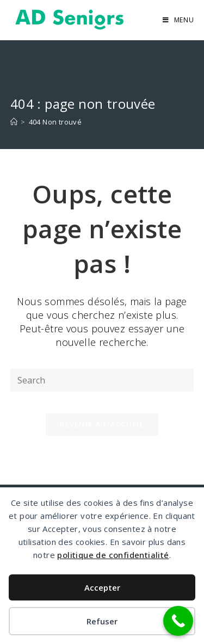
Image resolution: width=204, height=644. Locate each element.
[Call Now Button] (178, 621)
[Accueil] (14, 122)
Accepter (102, 587)
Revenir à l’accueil (102, 424)
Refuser (102, 621)
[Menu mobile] (178, 20)
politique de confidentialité (113, 555)
